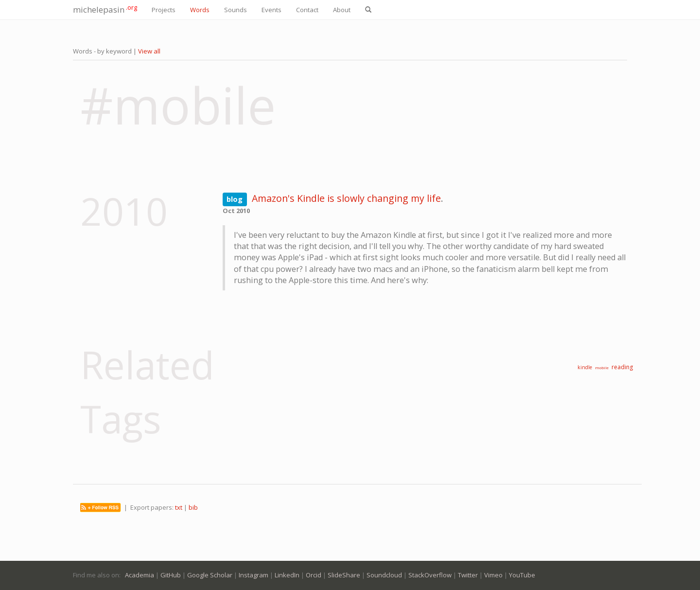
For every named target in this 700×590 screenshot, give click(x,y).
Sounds (236, 10)
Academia (140, 575)
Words (200, 10)
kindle (585, 367)
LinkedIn (287, 575)
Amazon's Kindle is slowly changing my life (346, 198)
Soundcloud (384, 575)
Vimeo (493, 575)
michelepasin (105, 9)
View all (149, 51)
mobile (602, 367)
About (342, 10)
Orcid (314, 575)
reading (622, 367)
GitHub (171, 575)
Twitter (468, 575)
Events (271, 10)
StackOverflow (430, 575)
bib (193, 507)
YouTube (522, 575)
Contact (307, 10)
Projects (164, 10)
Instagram (254, 575)
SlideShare (344, 575)
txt (179, 507)
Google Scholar (210, 575)
